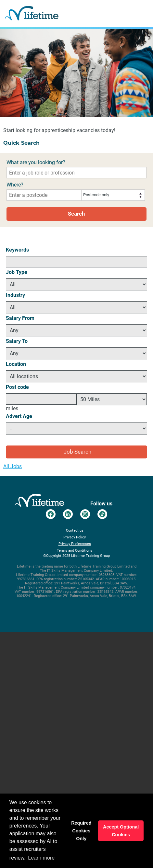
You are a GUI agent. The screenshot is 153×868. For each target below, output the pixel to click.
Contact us (75, 530)
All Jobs (13, 466)
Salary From (20, 318)
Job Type (17, 272)
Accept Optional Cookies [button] (121, 831)
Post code (17, 387)
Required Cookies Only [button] (81, 831)
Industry (15, 295)
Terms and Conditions (75, 551)
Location (16, 364)
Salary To (17, 341)
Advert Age (19, 416)
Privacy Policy (75, 537)
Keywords (17, 250)
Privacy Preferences (75, 544)
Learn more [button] (41, 858)
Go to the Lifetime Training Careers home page (32, 14)
